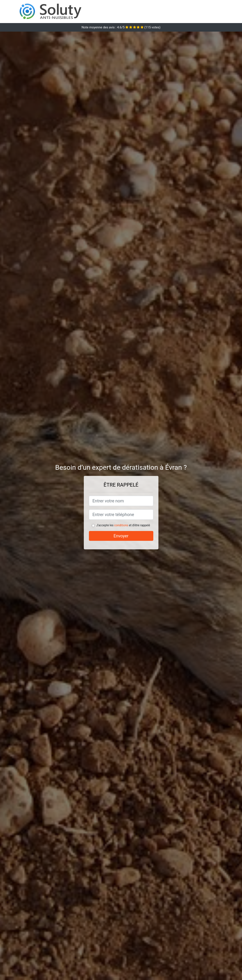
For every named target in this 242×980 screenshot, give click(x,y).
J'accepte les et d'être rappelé (123, 525)
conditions (121, 525)
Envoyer (121, 536)
